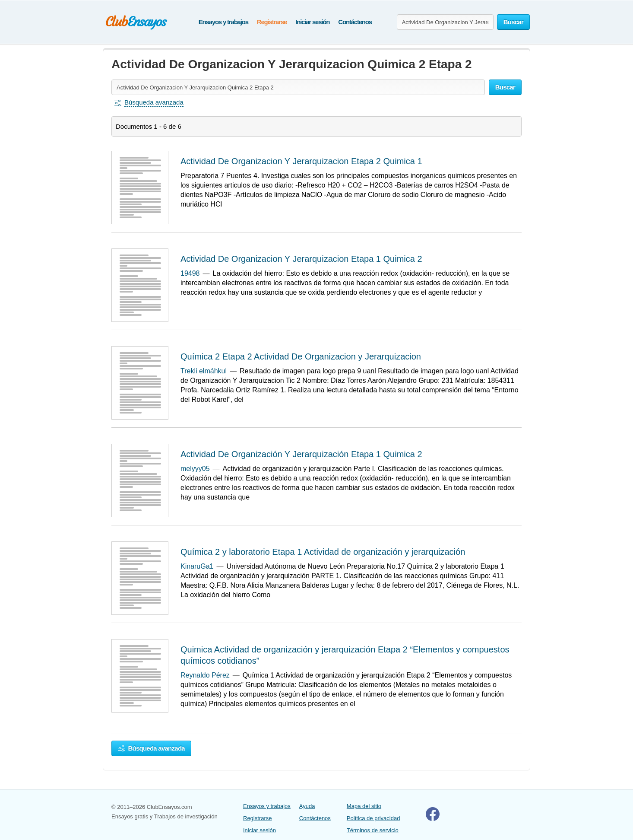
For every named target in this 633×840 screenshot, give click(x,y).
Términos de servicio (373, 830)
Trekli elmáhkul (204, 371)
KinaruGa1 (197, 566)
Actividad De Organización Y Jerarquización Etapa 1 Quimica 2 (301, 454)
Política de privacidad (373, 818)
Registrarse (272, 22)
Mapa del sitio (364, 806)
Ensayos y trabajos (223, 22)
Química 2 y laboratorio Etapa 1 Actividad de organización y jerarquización (323, 552)
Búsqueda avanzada (151, 748)
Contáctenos (355, 22)
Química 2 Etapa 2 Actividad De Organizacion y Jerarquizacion (301, 356)
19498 (190, 273)
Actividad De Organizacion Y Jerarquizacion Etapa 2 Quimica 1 (301, 161)
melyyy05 (195, 469)
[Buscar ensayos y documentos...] (445, 22)
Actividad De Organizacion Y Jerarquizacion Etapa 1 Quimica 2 (301, 259)
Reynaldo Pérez (205, 675)
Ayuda (307, 806)
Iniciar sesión (312, 22)
